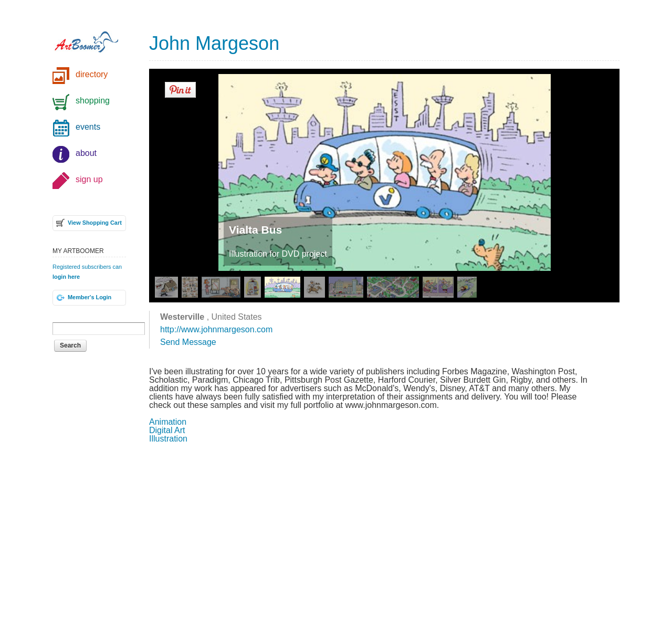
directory (92, 74)
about (86, 153)
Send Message (188, 342)
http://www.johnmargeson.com (216, 329)
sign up (89, 179)
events (88, 127)
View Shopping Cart (95, 223)
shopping (93, 101)
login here (66, 277)
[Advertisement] (384, 535)
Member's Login (90, 297)
